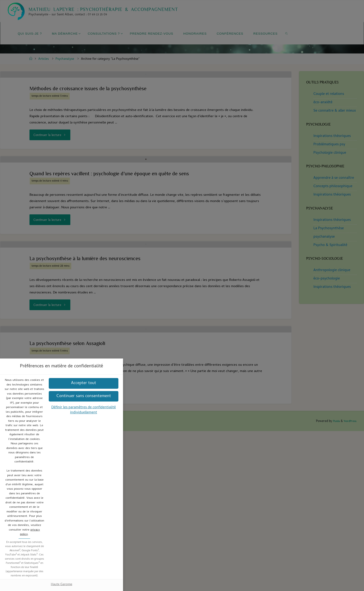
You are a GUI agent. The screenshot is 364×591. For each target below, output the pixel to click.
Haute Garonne (182, 360)
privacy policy (210, 297)
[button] (182, 323)
